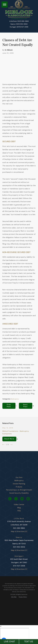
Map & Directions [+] (19, 531)
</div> (15, 635)
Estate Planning (19, 484)
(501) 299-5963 (23, 21)
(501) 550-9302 (22, 24)
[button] (5, 5)
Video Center (19, 505)
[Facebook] (10, 499)
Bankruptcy (15, 399)
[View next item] (11, 445)
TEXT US (29, 642)
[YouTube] (22, 499)
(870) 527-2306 (23, 27)
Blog (19, 508)
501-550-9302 (19, 547)
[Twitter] (16, 499)
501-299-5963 (19, 528)
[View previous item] (3, 445)
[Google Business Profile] (28, 499)
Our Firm (19, 477)
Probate (19, 487)
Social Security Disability (19, 493)
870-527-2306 (19, 566)
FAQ (19, 511)
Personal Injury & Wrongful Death (19, 490)
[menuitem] (19, 477)
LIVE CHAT (9, 642)
